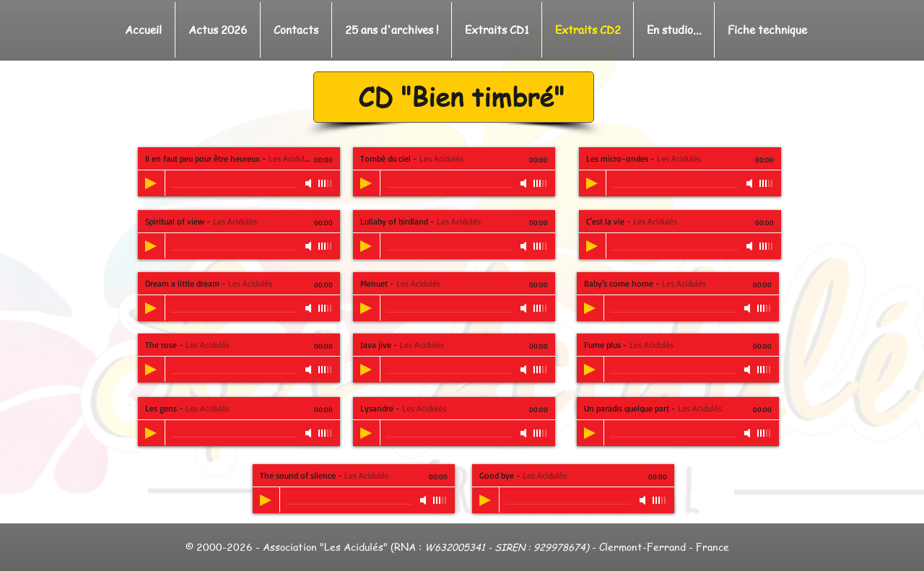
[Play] (151, 183)
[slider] (326, 183)
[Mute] (310, 183)
